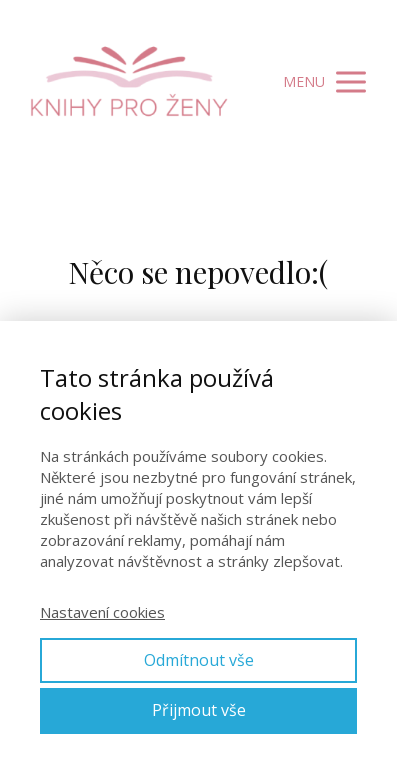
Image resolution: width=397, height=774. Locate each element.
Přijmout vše (199, 710)
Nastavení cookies (102, 612)
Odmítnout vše (199, 660)
